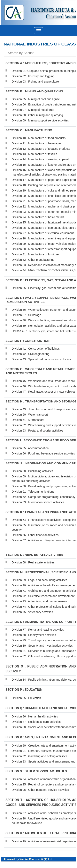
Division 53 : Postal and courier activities (37, 431)
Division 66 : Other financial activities (35, 535)
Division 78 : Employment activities (34, 635)
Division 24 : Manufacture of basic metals (38, 217)
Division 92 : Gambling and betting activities (40, 756)
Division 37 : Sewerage (26, 315)
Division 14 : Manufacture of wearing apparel (40, 159)
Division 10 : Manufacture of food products (39, 138)
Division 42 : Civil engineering (31, 354)
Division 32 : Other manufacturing (33, 260)
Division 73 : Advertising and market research (41, 601)
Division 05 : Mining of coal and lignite (36, 99)
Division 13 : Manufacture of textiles (34, 154)
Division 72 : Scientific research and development (44, 596)
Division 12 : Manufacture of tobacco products (41, 149)
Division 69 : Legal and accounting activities (40, 580)
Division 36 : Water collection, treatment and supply (44, 310)
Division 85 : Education (26, 698)
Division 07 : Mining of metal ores (33, 110)
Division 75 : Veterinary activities (32, 612)
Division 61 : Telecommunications (33, 492)
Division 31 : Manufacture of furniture (35, 254)
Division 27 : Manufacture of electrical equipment (43, 233)
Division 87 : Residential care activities (36, 722)
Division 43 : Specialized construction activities (41, 359)
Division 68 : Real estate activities (33, 562)
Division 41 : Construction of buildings (36, 349)
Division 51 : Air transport (28, 420)
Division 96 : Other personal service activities (40, 790)
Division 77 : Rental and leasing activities (38, 630)
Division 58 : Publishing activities (32, 471)
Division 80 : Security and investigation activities (42, 646)
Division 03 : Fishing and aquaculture (35, 82)
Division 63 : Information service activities (38, 502)
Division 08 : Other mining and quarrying (37, 115)
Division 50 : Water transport (30, 415)
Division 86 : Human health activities (35, 716)
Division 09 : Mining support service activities (40, 120)
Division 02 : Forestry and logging (33, 76)
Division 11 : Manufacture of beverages (37, 143)
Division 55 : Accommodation (31, 448)
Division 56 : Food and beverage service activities (43, 453)
